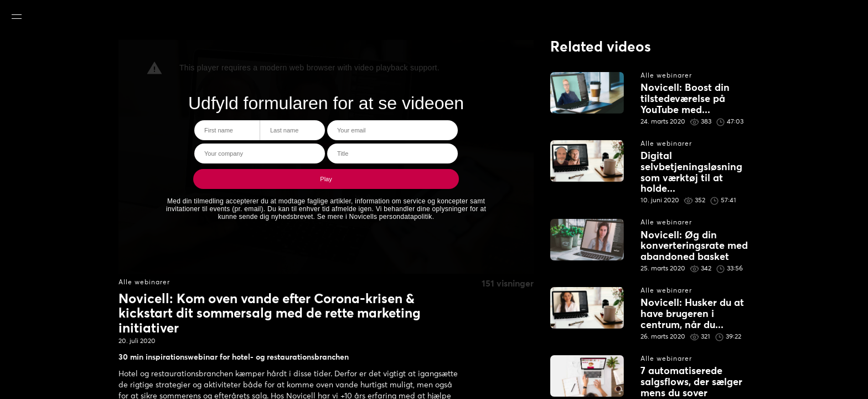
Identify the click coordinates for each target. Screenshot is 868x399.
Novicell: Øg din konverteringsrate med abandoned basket (694, 247)
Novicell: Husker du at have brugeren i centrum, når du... (692, 314)
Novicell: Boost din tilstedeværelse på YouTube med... (685, 99)
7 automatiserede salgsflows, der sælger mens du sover (691, 382)
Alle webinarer (144, 283)
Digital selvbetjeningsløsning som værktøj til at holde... (691, 173)
